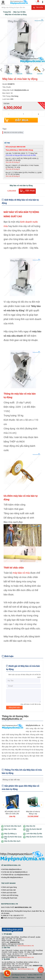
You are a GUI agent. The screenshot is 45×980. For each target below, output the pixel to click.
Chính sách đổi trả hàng (10, 895)
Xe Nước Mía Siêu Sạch (13, 826)
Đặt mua (22, 120)
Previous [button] (3, 803)
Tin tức (23, 977)
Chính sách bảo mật (9, 890)
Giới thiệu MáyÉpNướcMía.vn (12, 869)
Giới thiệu (15, 977)
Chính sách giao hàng (9, 887)
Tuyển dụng (31, 977)
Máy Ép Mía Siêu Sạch (12, 841)
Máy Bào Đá (31, 826)
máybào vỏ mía (21, 573)
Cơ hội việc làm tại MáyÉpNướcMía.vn (15, 872)
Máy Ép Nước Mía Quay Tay (13, 838)
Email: (15, 918)
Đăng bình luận (14, 707)
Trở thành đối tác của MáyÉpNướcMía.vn (16, 875)
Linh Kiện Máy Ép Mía (34, 834)
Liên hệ (39, 977)
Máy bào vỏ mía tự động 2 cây (33, 813)
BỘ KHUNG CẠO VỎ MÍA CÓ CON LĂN (12, 813)
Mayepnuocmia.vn (26, 946)
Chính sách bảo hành (9, 893)
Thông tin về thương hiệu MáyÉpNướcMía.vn (15, 718)
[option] (12, 806)
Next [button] (42, 803)
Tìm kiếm (38, 7)
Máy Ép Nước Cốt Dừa (34, 837)
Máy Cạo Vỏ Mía (10, 829)
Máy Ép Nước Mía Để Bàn (34, 830)
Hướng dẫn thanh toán (10, 898)
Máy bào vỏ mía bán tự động (13, 132)
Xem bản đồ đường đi (13, 162)
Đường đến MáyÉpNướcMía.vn (12, 877)
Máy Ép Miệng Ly (10, 834)
